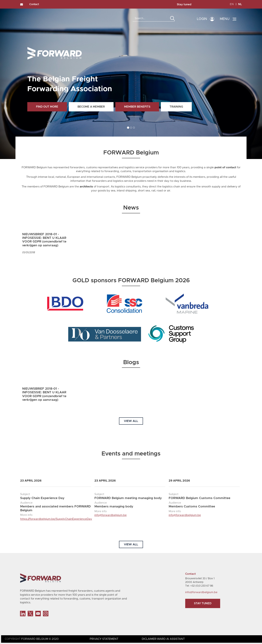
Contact (34, 4)
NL (240, 4)
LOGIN (202, 19)
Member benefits (137, 107)
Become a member (91, 107)
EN (232, 4)
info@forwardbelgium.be (111, 515)
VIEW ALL (131, 421)
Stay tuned (184, 4)
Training (176, 107)
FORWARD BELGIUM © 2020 (40, 639)
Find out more (47, 107)
